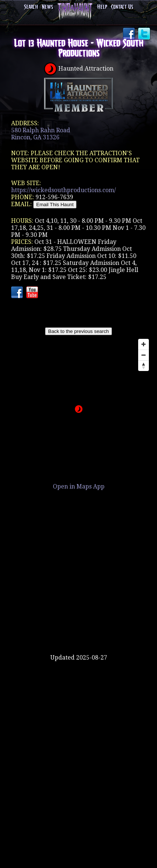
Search (31, 7)
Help (102, 7)
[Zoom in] (144, 344)
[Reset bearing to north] (144, 366)
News (47, 7)
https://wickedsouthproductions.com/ (64, 190)
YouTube (33, 293)
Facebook (130, 34)
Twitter (145, 34)
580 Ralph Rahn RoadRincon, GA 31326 (41, 134)
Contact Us (122, 7)
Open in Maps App (79, 486)
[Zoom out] (144, 355)
